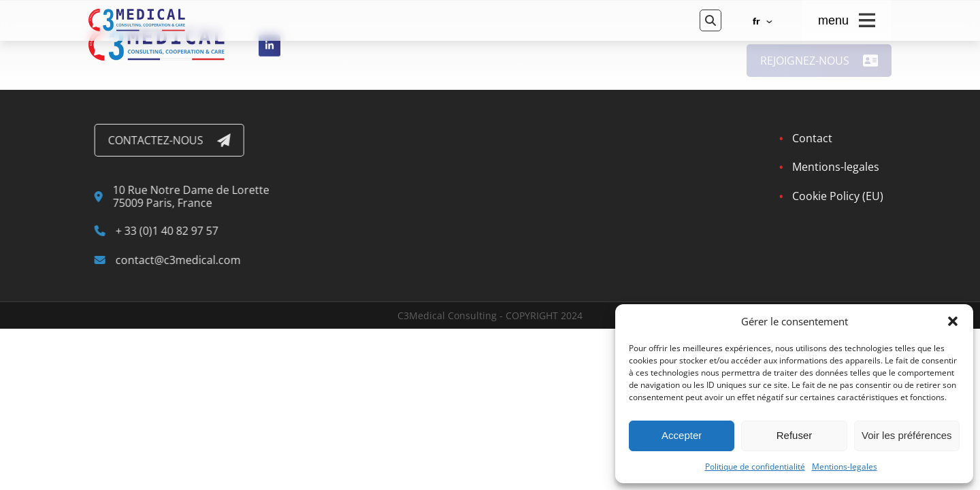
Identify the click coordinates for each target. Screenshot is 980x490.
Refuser (795, 435)
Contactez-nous (172, 140)
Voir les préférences (907, 435)
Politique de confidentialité (755, 467)
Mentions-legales (845, 467)
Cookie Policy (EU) (835, 196)
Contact (810, 138)
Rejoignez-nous (819, 65)
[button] (953, 321)
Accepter (682, 435)
